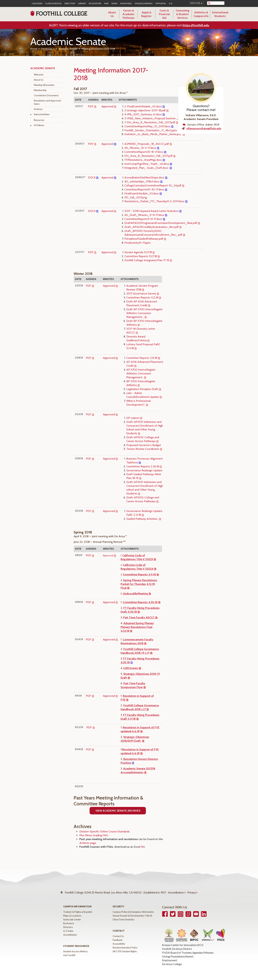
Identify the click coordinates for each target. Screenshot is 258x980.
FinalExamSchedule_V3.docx (142, 193)
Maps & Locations (72, 912)
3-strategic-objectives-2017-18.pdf (145, 110)
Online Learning (144, 3)
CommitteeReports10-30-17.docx (144, 189)
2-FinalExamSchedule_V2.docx (143, 106)
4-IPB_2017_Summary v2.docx (143, 114)
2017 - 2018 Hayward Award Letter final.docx (152, 211)
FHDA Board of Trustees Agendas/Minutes (188, 949)
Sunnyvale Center (72, 916)
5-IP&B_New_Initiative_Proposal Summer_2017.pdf (156, 118)
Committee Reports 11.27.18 (141, 256)
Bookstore (95, 3)
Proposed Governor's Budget (144, 445)
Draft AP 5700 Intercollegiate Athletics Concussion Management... (144, 313)
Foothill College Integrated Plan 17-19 (147, 260)
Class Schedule (53, 3)
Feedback (118, 936)
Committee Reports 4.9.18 (139, 574)
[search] (218, 3)
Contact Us (118, 933)
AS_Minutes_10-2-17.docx (140, 148)
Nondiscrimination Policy (125, 944)
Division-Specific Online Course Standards (104, 831)
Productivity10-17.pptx (138, 243)
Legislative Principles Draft (142, 389)
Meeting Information (44, 85)
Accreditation (176, 891)
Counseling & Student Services (183, 14)
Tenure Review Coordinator (143, 449)
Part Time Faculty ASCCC (139, 617)
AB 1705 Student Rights (125, 948)
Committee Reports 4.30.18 (140, 602)
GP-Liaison (133, 418)
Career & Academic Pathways (128, 14)
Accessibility (119, 940)
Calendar (37, 3)
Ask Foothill (69, 952)
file (143, 847)
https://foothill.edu (196, 25)
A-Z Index (68, 927)
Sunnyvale (126, 3)
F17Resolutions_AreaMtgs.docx (143, 160)
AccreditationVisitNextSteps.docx (144, 177)
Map (106, 3)
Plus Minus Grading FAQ (94, 835)
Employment (170, 957)
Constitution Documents (46, 95)
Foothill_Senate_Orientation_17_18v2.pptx (151, 130)
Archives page (88, 843)
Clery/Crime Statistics (124, 916)
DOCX (92, 177)
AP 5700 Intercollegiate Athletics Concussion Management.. (141, 373)
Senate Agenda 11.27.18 (138, 252)
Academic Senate (68, 49)
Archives (38, 109)
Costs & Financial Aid (164, 14)
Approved (107, 106)
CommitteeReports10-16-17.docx (144, 152)
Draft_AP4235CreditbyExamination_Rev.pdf (152, 227)
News (114, 3)
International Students (220, 14)
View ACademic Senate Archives (118, 811)
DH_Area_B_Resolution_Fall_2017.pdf (148, 156)
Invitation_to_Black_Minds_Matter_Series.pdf (153, 134)
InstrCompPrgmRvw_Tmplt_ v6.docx (147, 164)
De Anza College (172, 960)
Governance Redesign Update (144, 470)
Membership (40, 90)
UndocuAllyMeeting (135, 594)
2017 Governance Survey (141, 294)
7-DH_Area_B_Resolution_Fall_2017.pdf (150, 122)
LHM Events (131, 668)
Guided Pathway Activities (142, 519)
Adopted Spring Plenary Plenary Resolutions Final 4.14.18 (137, 627)
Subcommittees (42, 114)
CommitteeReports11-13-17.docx (143, 219)
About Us (112, 14)
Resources (39, 120)
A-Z (171, 3)
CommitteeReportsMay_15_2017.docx (147, 126)
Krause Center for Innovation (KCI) (183, 941)
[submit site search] (209, 3)
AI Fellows (39, 125)
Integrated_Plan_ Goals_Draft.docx (147, 168)
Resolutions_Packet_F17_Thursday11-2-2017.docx (154, 201)
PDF (91, 106)
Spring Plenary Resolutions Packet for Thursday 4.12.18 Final (139, 584)
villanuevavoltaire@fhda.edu (204, 128)
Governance (48, 49)
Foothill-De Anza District (177, 945)
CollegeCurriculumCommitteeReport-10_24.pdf (153, 185)
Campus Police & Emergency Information (133, 908)
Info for (195, 3)
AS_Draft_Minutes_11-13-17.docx (144, 215)
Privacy (192, 891)
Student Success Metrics (75, 948)
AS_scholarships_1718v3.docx (142, 181)
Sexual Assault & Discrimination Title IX (132, 912)
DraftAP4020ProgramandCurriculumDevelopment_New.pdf (161, 223)
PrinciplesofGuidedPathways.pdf (144, 239)
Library (82, 3)
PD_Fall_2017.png (136, 197)
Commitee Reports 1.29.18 (142, 358)
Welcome (39, 75)
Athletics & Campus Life (201, 14)
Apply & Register (146, 14)
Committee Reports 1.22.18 (142, 298)
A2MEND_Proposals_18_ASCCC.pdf (147, 144)
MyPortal (161, 3)
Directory (70, 3)
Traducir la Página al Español (78, 908)
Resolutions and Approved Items (47, 102)
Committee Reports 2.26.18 (143, 466)
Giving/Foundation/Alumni (178, 953)
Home (34, 49)
